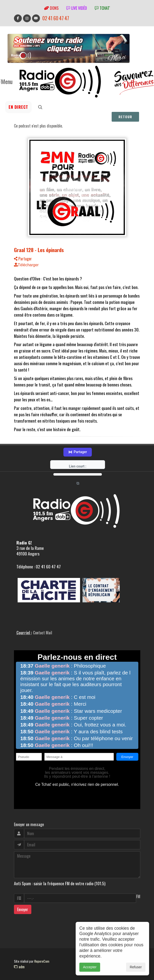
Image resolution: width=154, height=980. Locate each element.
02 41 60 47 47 (56, 18)
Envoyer (23, 907)
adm (19, 964)
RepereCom (42, 958)
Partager (23, 259)
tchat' (102, 8)
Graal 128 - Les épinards (39, 250)
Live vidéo (77, 8)
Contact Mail (43, 630)
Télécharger (26, 265)
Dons (51, 8)
